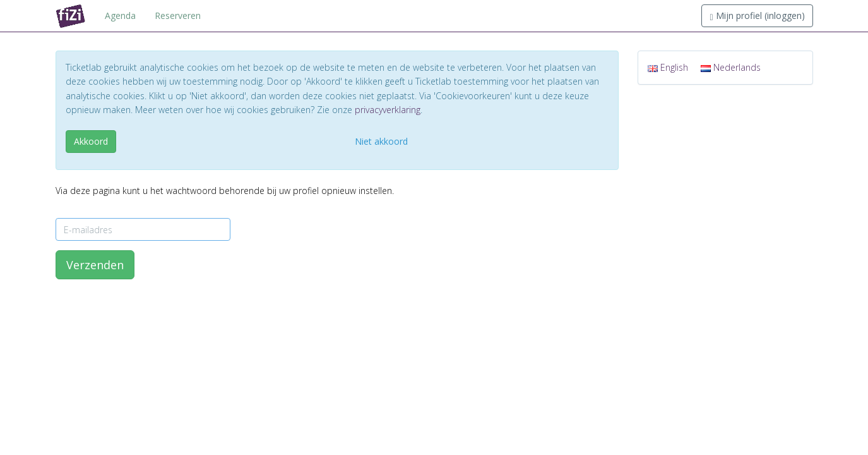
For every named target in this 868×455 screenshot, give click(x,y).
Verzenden (95, 265)
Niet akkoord (381, 141)
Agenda (120, 15)
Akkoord (91, 141)
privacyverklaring (388, 110)
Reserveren (178, 15)
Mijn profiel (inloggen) (757, 15)
